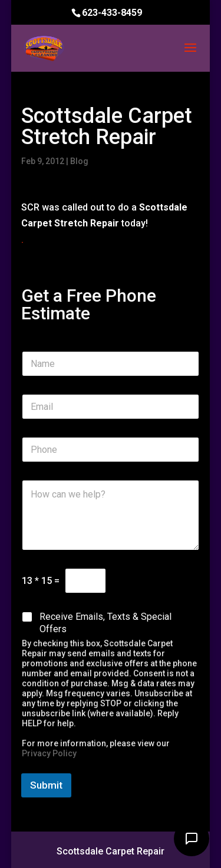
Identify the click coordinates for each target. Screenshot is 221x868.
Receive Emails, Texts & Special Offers (105, 623)
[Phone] (111, 450)
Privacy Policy (49, 753)
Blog (79, 161)
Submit (46, 785)
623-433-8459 (112, 13)
